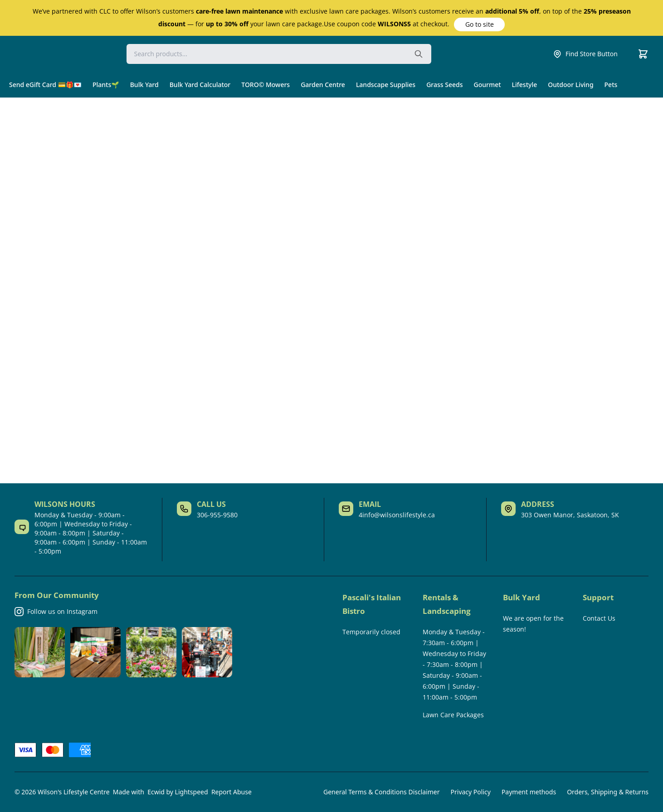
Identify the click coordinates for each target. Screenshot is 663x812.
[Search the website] (419, 54)
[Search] (279, 54)
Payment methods (529, 792)
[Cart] (643, 54)
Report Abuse (232, 792)
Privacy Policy (471, 792)
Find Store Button (585, 54)
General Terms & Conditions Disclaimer (381, 792)
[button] (479, 24)
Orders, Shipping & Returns (608, 792)
